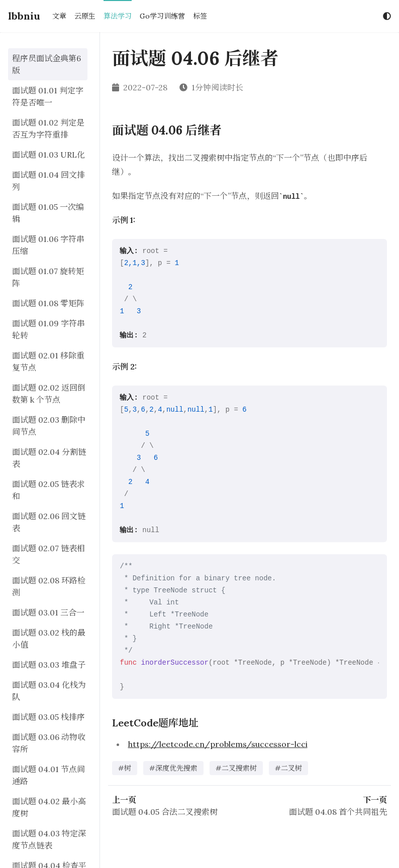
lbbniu (24, 16)
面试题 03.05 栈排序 (48, 717)
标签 (200, 16)
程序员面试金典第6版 (46, 64)
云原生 (85, 16)
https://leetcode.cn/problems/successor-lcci (218, 744)
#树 (125, 768)
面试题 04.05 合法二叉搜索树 (165, 812)
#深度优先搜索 (173, 768)
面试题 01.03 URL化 (48, 155)
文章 (59, 16)
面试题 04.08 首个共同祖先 (338, 812)
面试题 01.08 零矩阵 (48, 303)
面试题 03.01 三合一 (48, 612)
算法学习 (118, 16)
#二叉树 (288, 768)
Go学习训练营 (162, 16)
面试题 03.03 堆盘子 (49, 665)
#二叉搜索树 (236, 768)
